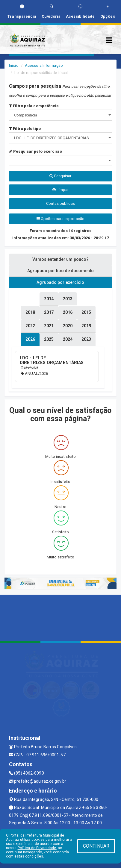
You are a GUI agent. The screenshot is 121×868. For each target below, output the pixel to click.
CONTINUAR (96, 846)
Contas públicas (60, 203)
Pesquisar (60, 176)
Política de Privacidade (37, 848)
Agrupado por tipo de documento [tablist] (60, 271)
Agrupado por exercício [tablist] (60, 282)
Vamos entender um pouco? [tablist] (60, 259)
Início (14, 65)
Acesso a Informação (44, 65)
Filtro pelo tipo (25, 129)
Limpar (61, 190)
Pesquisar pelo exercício (35, 151)
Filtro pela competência (34, 106)
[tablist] (30, 339)
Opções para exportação (60, 219)
